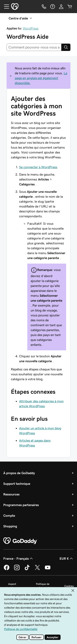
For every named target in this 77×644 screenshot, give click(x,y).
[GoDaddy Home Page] (20, 541)
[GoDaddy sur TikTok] (27, 570)
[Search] (66, 47)
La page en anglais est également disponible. (41, 78)
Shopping (10, 526)
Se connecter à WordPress (38, 167)
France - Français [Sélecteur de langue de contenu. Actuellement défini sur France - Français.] (18, 558)
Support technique (17, 484)
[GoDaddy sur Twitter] (37, 570)
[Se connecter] (61, 7)
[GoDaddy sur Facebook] (7, 570)
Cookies (69, 586)
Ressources (11, 494)
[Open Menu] (5, 7)
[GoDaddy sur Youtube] (48, 570)
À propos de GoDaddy (19, 473)
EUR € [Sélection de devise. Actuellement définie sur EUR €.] (67, 558)
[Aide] (53, 7)
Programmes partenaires (21, 505)
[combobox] (34, 47)
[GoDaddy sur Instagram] (17, 570)
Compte (9, 515)
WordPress (31, 28)
